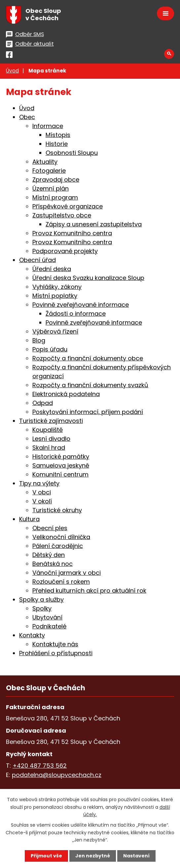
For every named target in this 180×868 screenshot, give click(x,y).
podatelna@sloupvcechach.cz (57, 775)
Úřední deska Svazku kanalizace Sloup (88, 278)
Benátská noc (53, 564)
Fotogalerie (49, 171)
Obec (27, 117)
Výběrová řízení (55, 331)
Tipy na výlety (39, 483)
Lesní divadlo (51, 439)
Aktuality (45, 162)
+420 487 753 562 (40, 766)
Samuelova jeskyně (61, 465)
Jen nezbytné (93, 856)
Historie (57, 144)
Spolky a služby (41, 599)
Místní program (55, 197)
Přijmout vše (46, 856)
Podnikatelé (49, 626)
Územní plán (51, 188)
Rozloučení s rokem (61, 582)
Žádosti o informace (76, 314)
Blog (39, 340)
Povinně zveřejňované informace (81, 305)
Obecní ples (50, 528)
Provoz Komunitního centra (72, 233)
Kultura (29, 519)
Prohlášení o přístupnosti (56, 653)
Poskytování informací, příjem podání (88, 412)
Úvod (12, 71)
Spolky (42, 608)
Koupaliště (48, 430)
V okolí (42, 501)
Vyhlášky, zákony (57, 287)
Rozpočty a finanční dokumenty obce (88, 358)
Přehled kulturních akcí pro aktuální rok (89, 591)
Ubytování (47, 617)
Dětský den (49, 555)
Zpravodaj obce (56, 180)
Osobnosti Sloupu (72, 153)
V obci (42, 492)
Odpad (43, 403)
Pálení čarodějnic (58, 546)
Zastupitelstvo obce (62, 215)
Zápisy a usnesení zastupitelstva (94, 224)
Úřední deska (52, 269)
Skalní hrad (49, 448)
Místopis (58, 135)
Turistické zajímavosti (51, 421)
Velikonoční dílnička (61, 537)
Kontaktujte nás (55, 644)
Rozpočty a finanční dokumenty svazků (90, 385)
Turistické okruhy (57, 510)
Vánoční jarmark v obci (67, 573)
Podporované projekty (65, 251)
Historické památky (61, 457)
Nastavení (136, 856)
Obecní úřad (37, 260)
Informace (48, 126)
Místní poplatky (55, 296)
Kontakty (32, 635)
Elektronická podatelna (66, 394)
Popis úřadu (50, 349)
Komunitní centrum (60, 474)
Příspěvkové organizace (68, 206)
